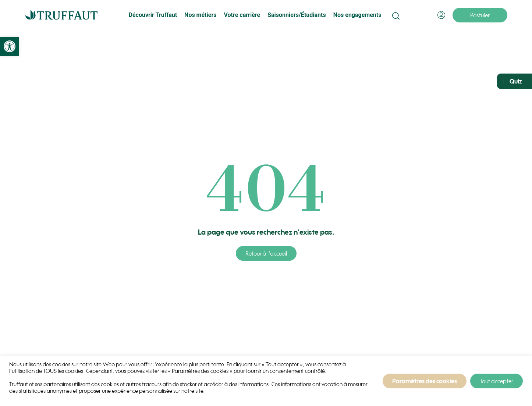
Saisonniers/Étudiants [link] (297, 15)
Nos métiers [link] (200, 15)
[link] (10, 46)
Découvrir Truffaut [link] (153, 15)
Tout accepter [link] (496, 381)
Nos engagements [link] (357, 15)
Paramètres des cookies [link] (425, 381)
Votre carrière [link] (242, 15)
